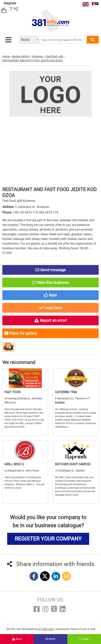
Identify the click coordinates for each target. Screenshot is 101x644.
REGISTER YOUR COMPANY (48, 539)
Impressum (62, 629)
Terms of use (79, 629)
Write (50, 639)
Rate (84, 639)
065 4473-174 (49, 212)
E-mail (91, 629)
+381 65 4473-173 (25, 212)
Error (17, 639)
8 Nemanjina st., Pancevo (71, 398)
